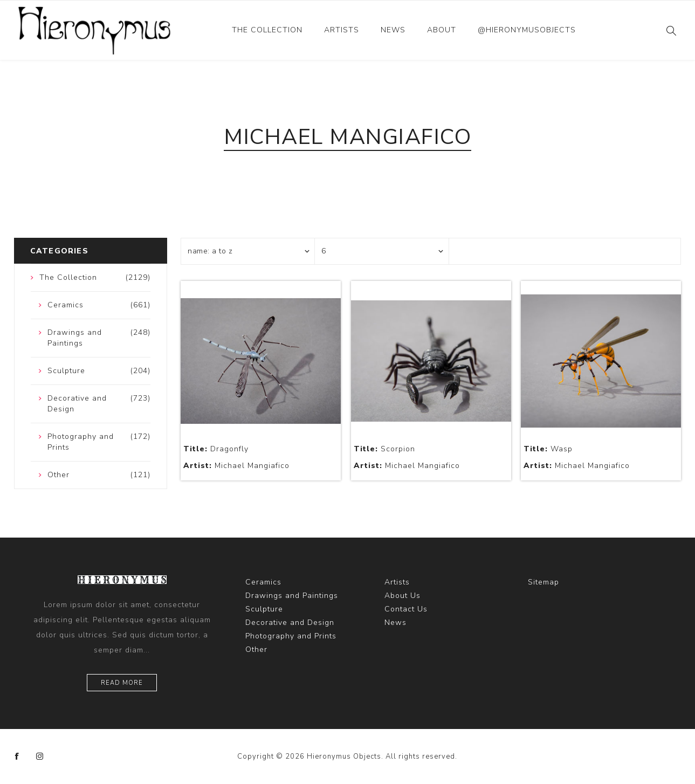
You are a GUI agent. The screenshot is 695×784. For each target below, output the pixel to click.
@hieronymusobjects (527, 30)
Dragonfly (216, 449)
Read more (122, 683)
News (393, 30)
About (442, 30)
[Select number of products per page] (382, 251)
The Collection (267, 30)
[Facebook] (17, 757)
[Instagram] (40, 757)
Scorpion (384, 449)
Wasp (548, 449)
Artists (342, 30)
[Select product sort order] (248, 251)
